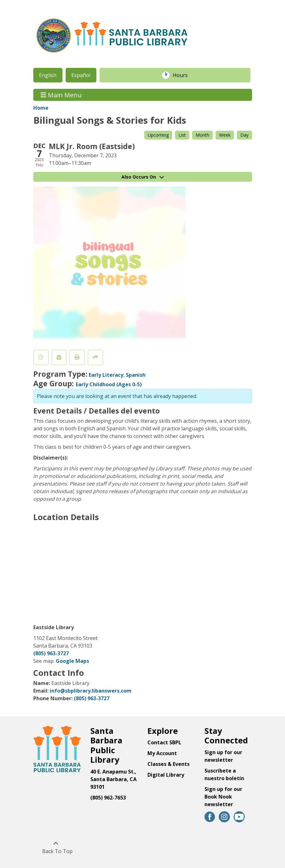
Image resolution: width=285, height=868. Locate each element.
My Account (162, 753)
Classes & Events (168, 764)
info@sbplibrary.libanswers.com (91, 691)
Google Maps (72, 661)
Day (244, 135)
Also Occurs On (143, 177)
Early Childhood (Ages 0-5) (109, 384)
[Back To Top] (56, 847)
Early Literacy (106, 375)
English (48, 75)
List (182, 135)
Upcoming (158, 135)
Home (41, 108)
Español (81, 75)
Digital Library (166, 775)
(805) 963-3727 (51, 653)
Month (202, 135)
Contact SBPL (164, 742)
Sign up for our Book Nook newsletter (223, 797)
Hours (184, 75)
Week (225, 135)
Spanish (136, 375)
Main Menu (61, 95)
